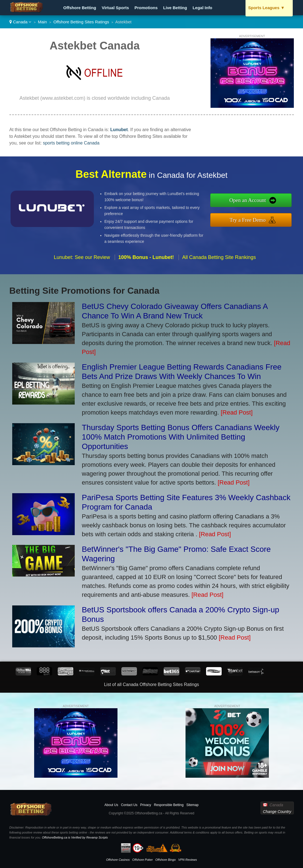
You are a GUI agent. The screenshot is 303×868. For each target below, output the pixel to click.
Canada (21, 22)
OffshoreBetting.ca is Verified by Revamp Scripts (75, 837)
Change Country (277, 812)
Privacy (146, 805)
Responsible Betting (169, 805)
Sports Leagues (267, 8)
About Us (111, 805)
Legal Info (202, 8)
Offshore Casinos (118, 860)
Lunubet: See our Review (82, 261)
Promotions (146, 8)
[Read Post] (237, 412)
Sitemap (192, 805)
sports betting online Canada (71, 143)
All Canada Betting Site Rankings (219, 261)
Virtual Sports (115, 8)
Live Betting (175, 8)
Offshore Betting (80, 8)
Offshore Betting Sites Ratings (81, 22)
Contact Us (129, 805)
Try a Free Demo (251, 219)
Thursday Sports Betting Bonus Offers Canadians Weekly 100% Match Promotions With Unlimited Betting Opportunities (181, 437)
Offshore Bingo (165, 860)
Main (43, 22)
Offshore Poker (142, 860)
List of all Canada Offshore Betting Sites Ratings (151, 684)
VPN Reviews (188, 860)
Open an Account (251, 201)
